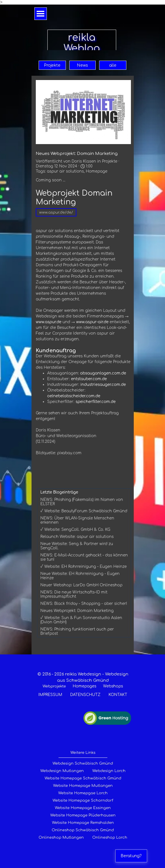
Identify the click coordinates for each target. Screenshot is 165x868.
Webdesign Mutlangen (62, 771)
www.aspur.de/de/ (56, 212)
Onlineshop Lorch (110, 838)
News (82, 65)
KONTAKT (118, 695)
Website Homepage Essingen (83, 808)
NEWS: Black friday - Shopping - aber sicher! (84, 604)
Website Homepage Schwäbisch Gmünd (83, 778)
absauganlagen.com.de (103, 373)
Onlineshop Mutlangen (61, 838)
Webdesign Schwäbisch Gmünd (83, 763)
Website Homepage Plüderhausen (83, 815)
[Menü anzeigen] (41, 14)
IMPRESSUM (50, 695)
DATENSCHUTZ (85, 695)
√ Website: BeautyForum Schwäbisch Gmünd (84, 511)
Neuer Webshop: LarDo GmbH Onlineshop (81, 585)
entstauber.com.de (89, 379)
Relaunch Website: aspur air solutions (77, 537)
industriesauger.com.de (103, 385)
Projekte (52, 65)
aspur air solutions (65, 171)
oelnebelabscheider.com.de (74, 396)
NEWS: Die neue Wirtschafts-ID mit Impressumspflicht (74, 594)
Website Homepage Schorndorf (83, 801)
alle (113, 65)
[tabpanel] (83, 684)
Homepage (97, 171)
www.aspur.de (49, 322)
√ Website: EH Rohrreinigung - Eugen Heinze (83, 567)
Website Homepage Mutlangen (83, 786)
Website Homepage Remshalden (83, 823)
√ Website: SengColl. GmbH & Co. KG (75, 530)
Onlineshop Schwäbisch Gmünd (83, 830)
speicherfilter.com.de (96, 402)
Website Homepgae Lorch (83, 793)
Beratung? (131, 856)
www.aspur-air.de (92, 322)
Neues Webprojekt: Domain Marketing (77, 611)
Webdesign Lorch (109, 771)
